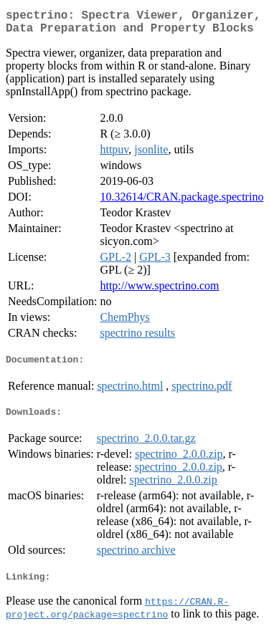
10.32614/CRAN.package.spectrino (181, 202)
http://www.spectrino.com (159, 291)
